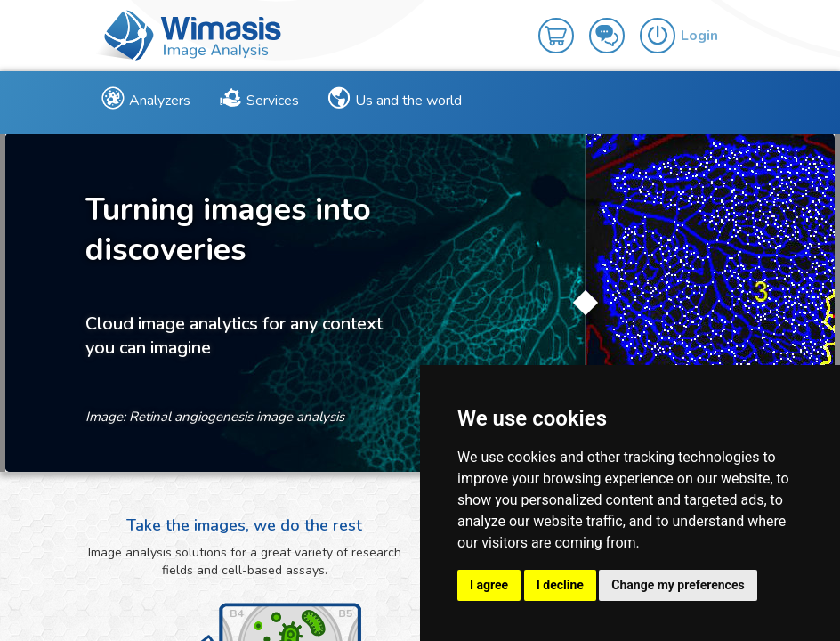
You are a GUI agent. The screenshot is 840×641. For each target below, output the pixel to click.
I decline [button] (560, 585)
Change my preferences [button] (678, 585)
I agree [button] (489, 585)
